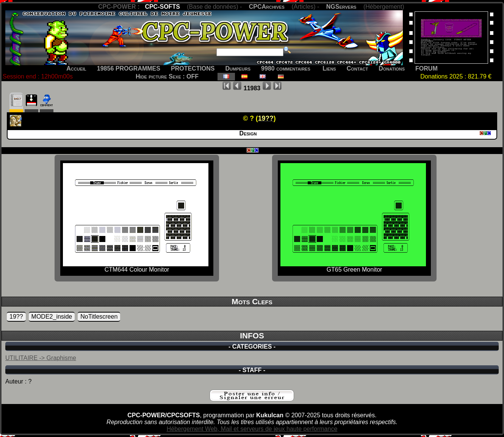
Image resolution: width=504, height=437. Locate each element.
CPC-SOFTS (162, 7)
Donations (392, 68)
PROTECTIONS (193, 68)
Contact (358, 68)
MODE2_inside (52, 317)
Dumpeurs (238, 68)
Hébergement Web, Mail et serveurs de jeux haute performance (252, 429)
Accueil (76, 68)
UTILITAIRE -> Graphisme (41, 358)
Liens (329, 68)
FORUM (427, 68)
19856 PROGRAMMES (129, 68)
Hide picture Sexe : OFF (167, 76)
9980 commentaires (286, 68)
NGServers (341, 7)
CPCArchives (267, 7)
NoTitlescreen (99, 317)
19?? (16, 317)
